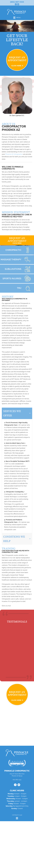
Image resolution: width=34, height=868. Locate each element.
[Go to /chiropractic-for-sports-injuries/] (17, 279)
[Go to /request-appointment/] (17, 240)
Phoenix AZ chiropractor (14, 154)
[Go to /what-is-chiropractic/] (17, 250)
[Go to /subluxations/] (17, 269)
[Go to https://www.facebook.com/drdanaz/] (15, 785)
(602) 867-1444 (17, 2)
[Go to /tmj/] (17, 288)
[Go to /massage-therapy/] (17, 260)
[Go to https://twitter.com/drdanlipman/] (19, 785)
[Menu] (17, 18)
